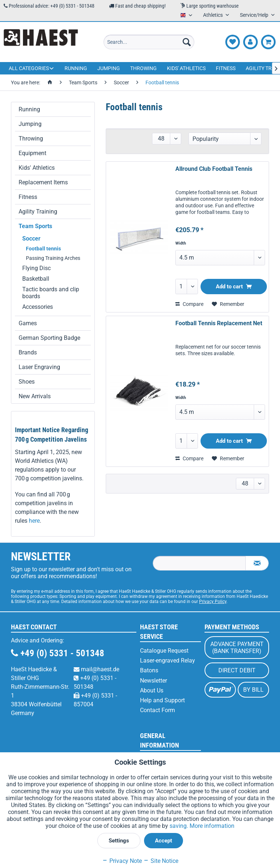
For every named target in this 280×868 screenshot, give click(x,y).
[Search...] (149, 42)
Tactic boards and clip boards (51, 293)
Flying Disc (36, 268)
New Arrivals (35, 396)
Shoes (27, 382)
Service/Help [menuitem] (255, 15)
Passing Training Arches (53, 258)
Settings (119, 841)
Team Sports (35, 226)
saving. (180, 826)
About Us (152, 690)
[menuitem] (149, 42)
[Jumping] (109, 68)
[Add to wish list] (228, 304)
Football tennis (43, 249)
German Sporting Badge (49, 338)
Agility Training (38, 212)
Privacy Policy (213, 602)
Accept (164, 841)
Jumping (30, 124)
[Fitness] (226, 68)
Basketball (36, 279)
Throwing (31, 139)
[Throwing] (143, 68)
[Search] (187, 42)
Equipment (32, 153)
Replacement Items (43, 182)
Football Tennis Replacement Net (219, 323)
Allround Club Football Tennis (214, 169)
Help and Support (162, 700)
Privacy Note (122, 861)
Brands (28, 352)
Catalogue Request (164, 651)
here (34, 521)
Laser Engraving (39, 367)
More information (212, 826)
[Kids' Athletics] (186, 68)
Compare (189, 304)
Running (29, 109)
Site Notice (161, 861)
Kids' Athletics (37, 168)
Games (28, 323)
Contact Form (157, 710)
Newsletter (153, 681)
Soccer (31, 239)
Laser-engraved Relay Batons (168, 665)
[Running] (76, 68)
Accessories (38, 307)
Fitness (28, 197)
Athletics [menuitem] (213, 15)
